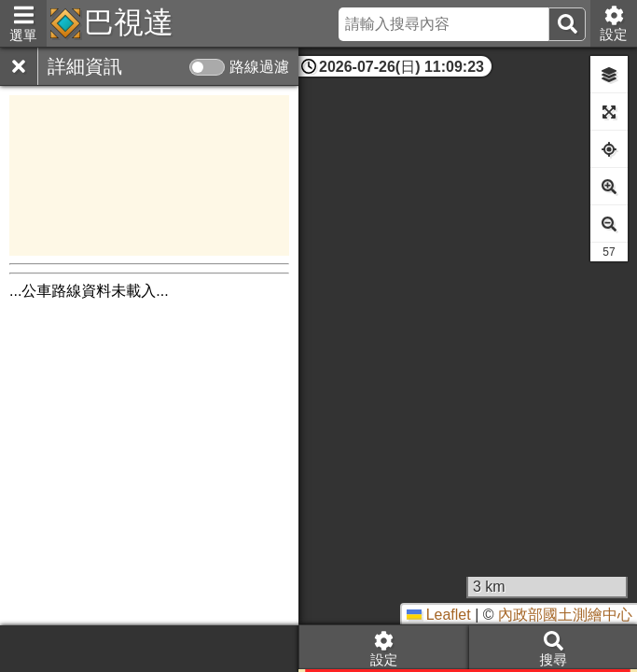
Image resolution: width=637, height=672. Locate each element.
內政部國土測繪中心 (565, 615)
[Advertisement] (149, 175)
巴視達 (129, 22)
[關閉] (19, 66)
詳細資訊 (85, 66)
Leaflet (438, 615)
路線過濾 (259, 67)
